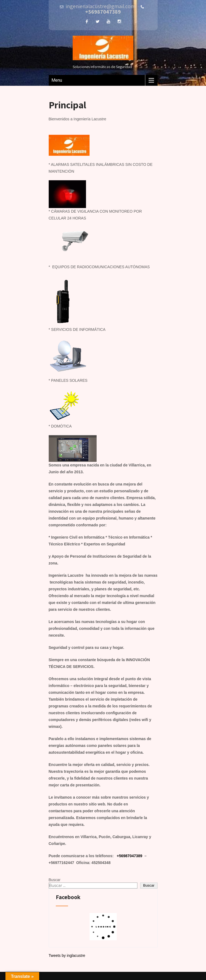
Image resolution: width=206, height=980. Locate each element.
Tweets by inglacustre (67, 955)
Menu (57, 80)
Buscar (55, 880)
